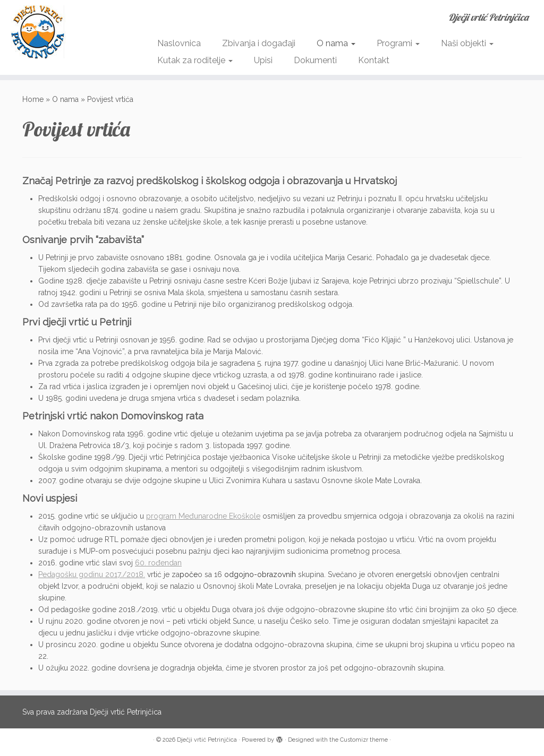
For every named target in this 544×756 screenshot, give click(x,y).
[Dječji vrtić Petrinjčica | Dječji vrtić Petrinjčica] (64, 32)
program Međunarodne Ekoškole (203, 516)
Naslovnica (179, 43)
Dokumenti (315, 60)
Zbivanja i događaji (259, 43)
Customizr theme (364, 740)
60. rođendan (158, 563)
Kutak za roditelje (195, 60)
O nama (336, 43)
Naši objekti (467, 43)
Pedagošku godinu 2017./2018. (92, 574)
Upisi (263, 60)
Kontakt (374, 60)
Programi (398, 43)
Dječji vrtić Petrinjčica (207, 740)
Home (33, 99)
